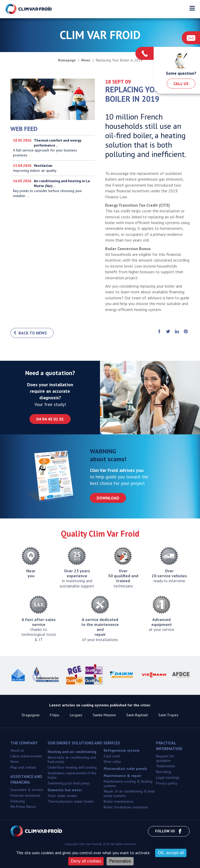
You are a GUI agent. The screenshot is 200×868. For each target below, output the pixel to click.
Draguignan (31, 715)
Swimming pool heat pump (69, 783)
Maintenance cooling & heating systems (128, 784)
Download (108, 498)
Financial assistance (25, 795)
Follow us (169, 831)
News (15, 762)
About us (17, 750)
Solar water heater (62, 796)
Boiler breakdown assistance (126, 807)
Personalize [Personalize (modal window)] (120, 861)
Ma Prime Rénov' (24, 807)
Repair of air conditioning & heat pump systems (129, 793)
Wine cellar (113, 762)
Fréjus (55, 715)
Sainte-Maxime (104, 715)
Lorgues (76, 715)
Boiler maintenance (119, 801)
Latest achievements (26, 756)
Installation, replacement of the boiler (72, 775)
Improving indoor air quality (53, 168)
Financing (18, 801)
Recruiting (164, 772)
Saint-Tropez (168, 715)
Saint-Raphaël (137, 715)
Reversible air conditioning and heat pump (72, 760)
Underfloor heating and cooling (72, 767)
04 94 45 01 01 (50, 419)
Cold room (112, 756)
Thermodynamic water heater (71, 801)
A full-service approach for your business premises (53, 148)
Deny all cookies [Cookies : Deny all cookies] (86, 861)
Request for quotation (165, 758)
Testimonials (166, 766)
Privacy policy (167, 783)
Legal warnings (168, 777)
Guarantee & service (27, 790)
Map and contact (23, 767)
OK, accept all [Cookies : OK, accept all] (171, 853)
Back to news (33, 333)
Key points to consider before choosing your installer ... (53, 189)
